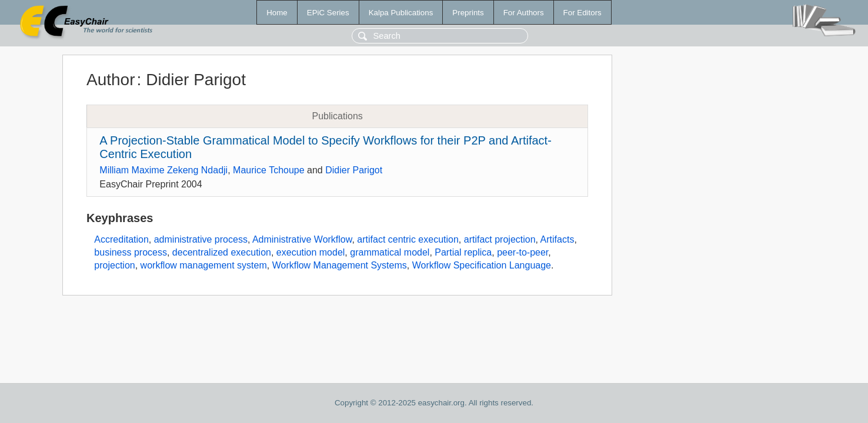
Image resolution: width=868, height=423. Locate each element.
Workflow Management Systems (340, 265)
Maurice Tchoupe (269, 170)
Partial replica (463, 252)
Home (277, 13)
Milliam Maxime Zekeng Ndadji (163, 170)
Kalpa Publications (401, 13)
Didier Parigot (354, 170)
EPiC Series (328, 13)
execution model (311, 252)
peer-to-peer (523, 252)
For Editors (582, 13)
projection (114, 265)
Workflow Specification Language (482, 265)
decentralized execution (222, 252)
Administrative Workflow (302, 239)
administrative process (201, 239)
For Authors (524, 13)
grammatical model (390, 252)
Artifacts (557, 239)
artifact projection (500, 239)
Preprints (468, 13)
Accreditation (121, 239)
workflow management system (204, 265)
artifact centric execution (408, 239)
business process (131, 252)
